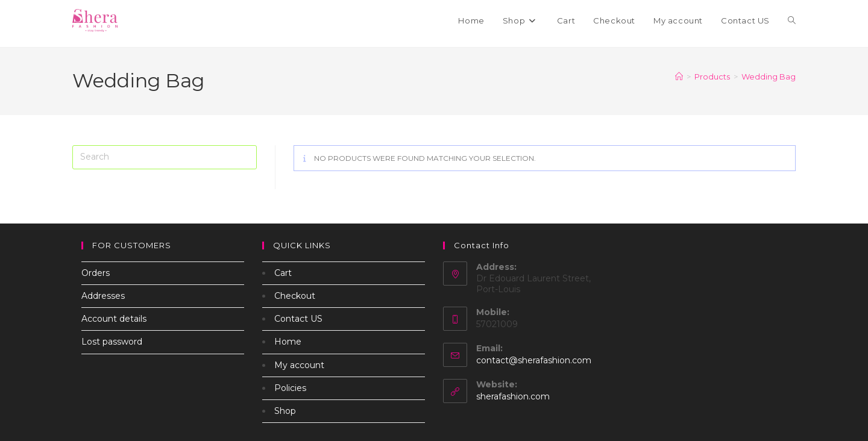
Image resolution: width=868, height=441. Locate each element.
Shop (285, 411)
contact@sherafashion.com (534, 360)
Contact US (298, 319)
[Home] (679, 77)
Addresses (103, 296)
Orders (96, 273)
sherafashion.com (513, 396)
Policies (290, 388)
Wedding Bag (769, 77)
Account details (114, 319)
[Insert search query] (165, 157)
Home (288, 342)
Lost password (112, 342)
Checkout (295, 296)
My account (299, 365)
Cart (283, 273)
